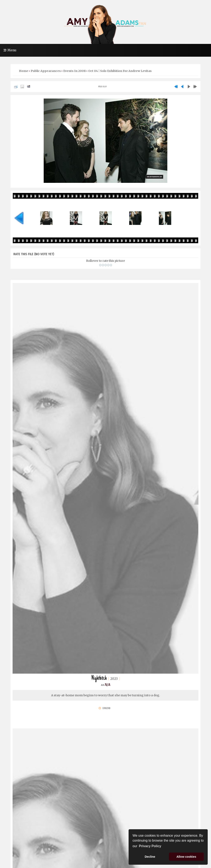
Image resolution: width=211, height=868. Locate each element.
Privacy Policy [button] (150, 846)
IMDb (104, 708)
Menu (10, 50)
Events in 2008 (74, 71)
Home (24, 71)
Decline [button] (150, 857)
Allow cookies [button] (186, 857)
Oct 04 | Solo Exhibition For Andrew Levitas (120, 71)
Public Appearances (46, 71)
